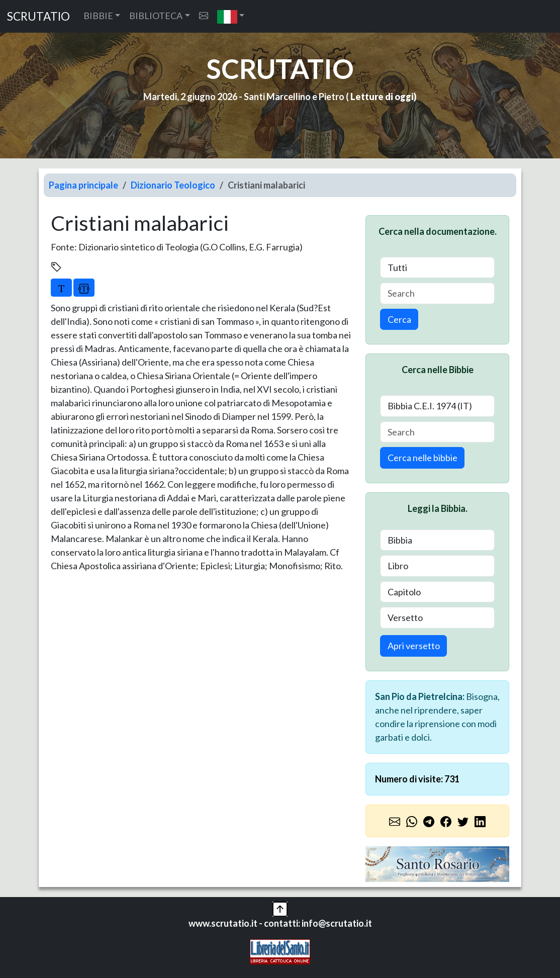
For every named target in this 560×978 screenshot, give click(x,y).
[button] (231, 16)
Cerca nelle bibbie (423, 458)
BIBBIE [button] (98, 16)
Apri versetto (414, 646)
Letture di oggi (382, 97)
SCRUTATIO (38, 16)
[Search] (437, 293)
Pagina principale (83, 185)
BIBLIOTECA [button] (156, 16)
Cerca (399, 319)
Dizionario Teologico (173, 185)
